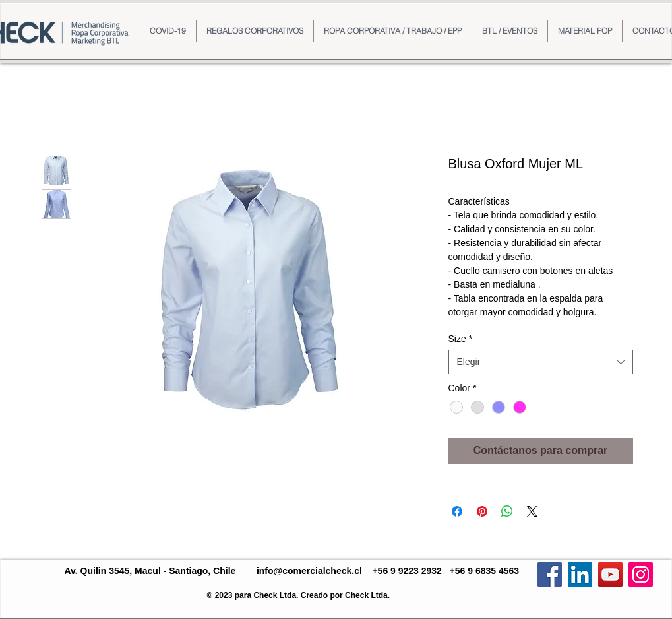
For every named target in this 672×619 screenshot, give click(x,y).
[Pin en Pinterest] (482, 511)
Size (461, 339)
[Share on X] (532, 511)
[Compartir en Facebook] (457, 511)
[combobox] (541, 362)
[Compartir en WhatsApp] (507, 511)
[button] (255, 31)
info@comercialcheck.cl (309, 571)
